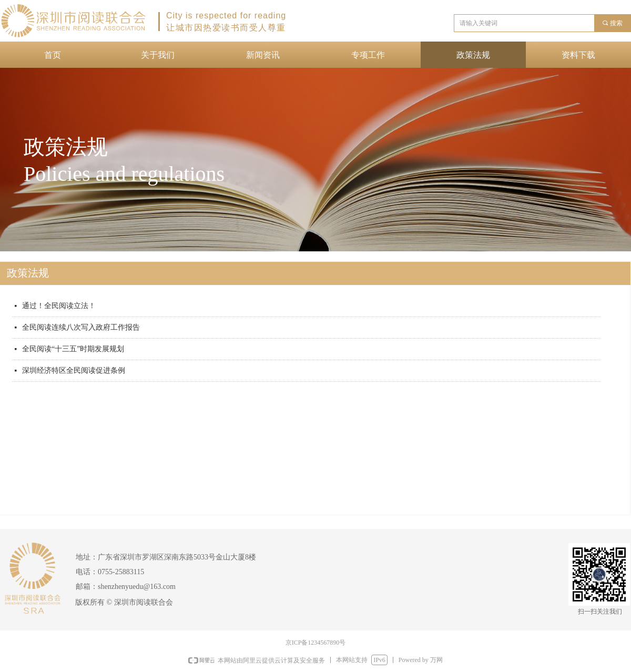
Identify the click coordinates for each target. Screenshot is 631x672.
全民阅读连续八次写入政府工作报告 (81, 327)
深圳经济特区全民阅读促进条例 (74, 370)
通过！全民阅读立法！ (59, 306)
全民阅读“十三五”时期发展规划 (73, 349)
